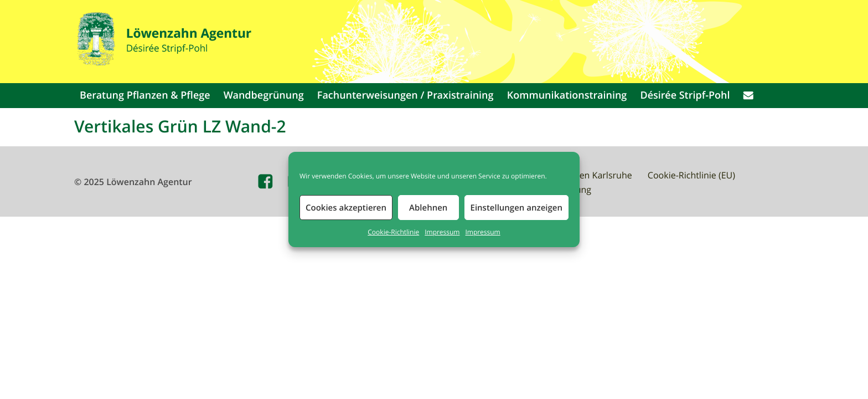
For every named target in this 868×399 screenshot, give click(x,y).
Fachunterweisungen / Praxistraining (405, 95)
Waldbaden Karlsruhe (588, 175)
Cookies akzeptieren (346, 208)
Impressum (442, 232)
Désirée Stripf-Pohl (685, 95)
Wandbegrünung (264, 95)
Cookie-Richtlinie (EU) (691, 175)
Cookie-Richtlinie (393, 232)
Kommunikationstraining (567, 95)
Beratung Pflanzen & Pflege (145, 95)
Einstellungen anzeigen (516, 208)
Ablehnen (428, 208)
